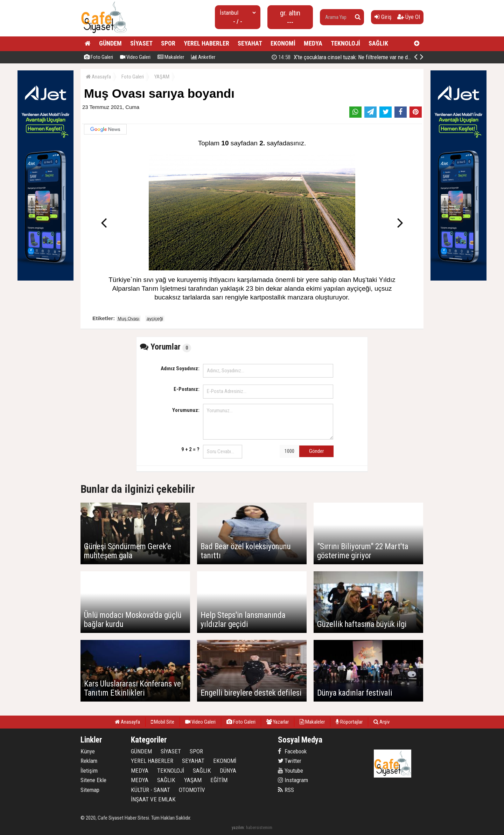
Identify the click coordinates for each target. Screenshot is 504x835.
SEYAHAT (250, 43)
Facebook (292, 751)
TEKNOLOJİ (345, 43)
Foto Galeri (99, 57)
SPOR (168, 43)
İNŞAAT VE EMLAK (153, 799)
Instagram (293, 780)
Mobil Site (163, 722)
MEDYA (313, 43)
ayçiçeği (155, 319)
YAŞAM (162, 77)
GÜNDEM (110, 43)
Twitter (290, 761)
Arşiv (381, 722)
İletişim (89, 771)
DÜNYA (228, 771)
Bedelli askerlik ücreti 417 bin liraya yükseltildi (347, 57)
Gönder (316, 451)
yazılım (238, 827)
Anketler (203, 57)
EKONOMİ (283, 43)
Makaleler (171, 57)
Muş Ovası (128, 319)
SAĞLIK (378, 43)
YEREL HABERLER (206, 43)
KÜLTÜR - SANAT (150, 790)
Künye (88, 751)
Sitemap (90, 790)
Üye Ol (409, 17)
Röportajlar (349, 722)
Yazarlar (278, 722)
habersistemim (259, 827)
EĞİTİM (219, 780)
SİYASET (141, 43)
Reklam (89, 761)
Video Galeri (135, 57)
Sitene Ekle (93, 780)
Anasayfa (98, 77)
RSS (286, 790)
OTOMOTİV (192, 790)
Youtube (290, 771)
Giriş (383, 17)
